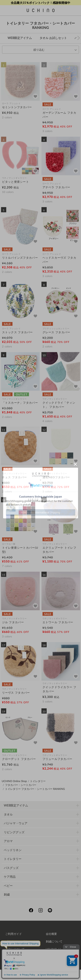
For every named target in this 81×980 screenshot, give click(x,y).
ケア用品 (10, 877)
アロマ (8, 841)
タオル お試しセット (53, 38)
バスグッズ (11, 868)
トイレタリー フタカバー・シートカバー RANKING (35, 789)
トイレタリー (38, 781)
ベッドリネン (13, 850)
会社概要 (51, 934)
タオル (8, 814)
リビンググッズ (14, 832)
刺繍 (7, 894)
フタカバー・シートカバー (21, 785)
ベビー (8, 886)
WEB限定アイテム (20, 38)
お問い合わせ (41, 964)
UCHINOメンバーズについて (62, 952)
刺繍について (54, 941)
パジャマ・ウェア (16, 823)
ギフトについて (15, 949)
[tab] (41, 50)
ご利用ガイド (14, 934)
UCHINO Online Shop (14, 781)
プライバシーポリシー (19, 941)
